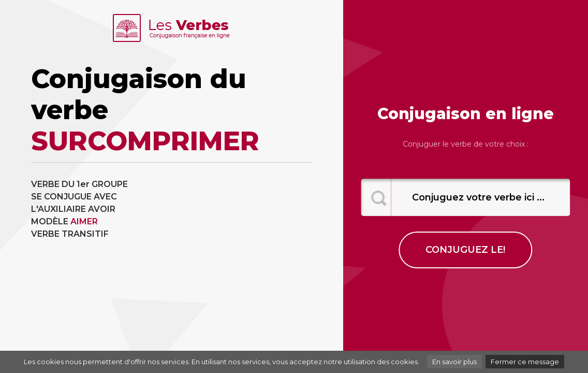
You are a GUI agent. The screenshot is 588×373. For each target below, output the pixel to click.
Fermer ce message (525, 362)
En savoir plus (454, 362)
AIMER (84, 221)
